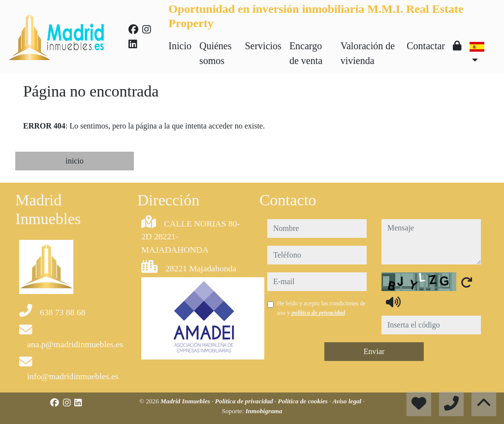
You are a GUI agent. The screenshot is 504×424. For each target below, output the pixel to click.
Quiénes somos (216, 53)
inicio (74, 161)
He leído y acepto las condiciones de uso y (321, 308)
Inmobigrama (264, 411)
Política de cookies (304, 401)
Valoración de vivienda (368, 53)
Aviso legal (348, 401)
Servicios (263, 46)
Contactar (426, 46)
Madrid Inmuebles (186, 401)
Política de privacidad (245, 401)
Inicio (180, 46)
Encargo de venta (306, 53)
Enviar (374, 351)
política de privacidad (318, 313)
